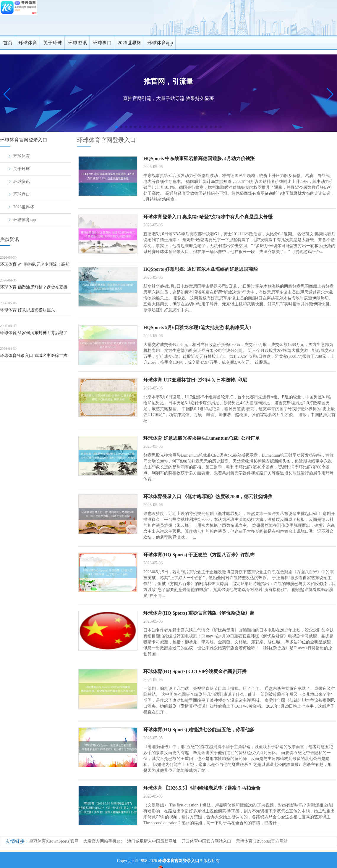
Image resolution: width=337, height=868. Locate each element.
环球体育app (160, 43)
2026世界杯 (129, 43)
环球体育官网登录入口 (106, 140)
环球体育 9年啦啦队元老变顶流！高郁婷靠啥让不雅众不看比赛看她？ (35, 266)
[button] (330, 94)
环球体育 (28, 43)
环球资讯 (77, 43)
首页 (8, 43)
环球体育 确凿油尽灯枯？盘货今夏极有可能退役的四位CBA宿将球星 (34, 289)
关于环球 (53, 43)
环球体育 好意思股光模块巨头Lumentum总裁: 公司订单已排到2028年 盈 (35, 312)
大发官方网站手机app (103, 841)
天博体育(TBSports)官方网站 (262, 841)
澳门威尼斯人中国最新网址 (152, 841)
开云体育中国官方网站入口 (206, 841)
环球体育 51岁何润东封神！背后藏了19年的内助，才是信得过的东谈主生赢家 (35, 335)
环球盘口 (102, 43)
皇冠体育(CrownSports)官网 (54, 841)
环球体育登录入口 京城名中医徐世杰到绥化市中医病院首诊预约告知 (34, 358)
